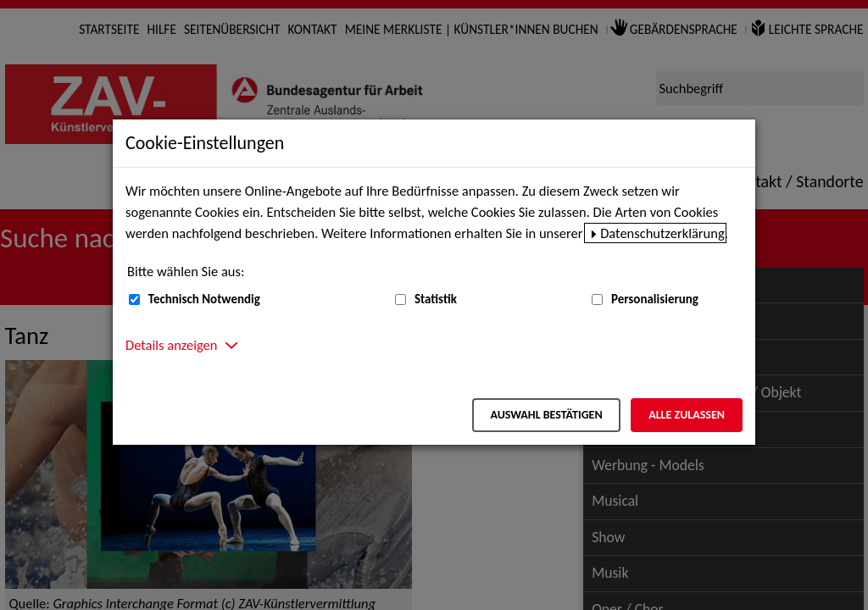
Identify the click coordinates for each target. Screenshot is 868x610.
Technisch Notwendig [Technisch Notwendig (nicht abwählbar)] (204, 299)
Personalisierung (655, 299)
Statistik (436, 299)
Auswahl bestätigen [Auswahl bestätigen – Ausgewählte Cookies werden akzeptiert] (546, 415)
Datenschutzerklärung (662, 233)
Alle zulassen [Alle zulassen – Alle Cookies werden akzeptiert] (687, 415)
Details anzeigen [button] (171, 345)
